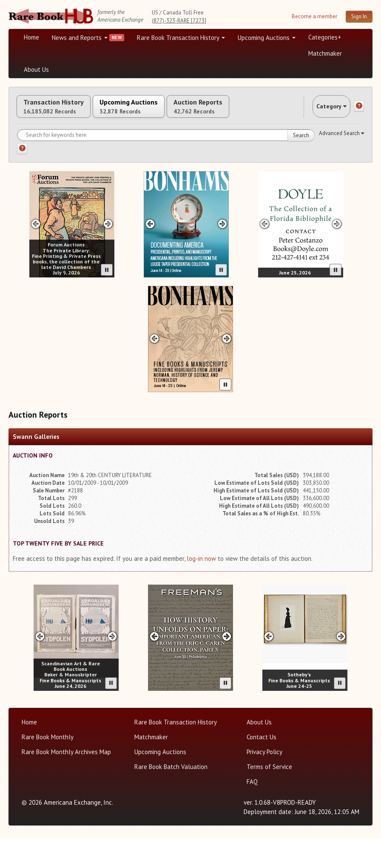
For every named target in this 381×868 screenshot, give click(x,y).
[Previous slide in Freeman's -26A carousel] (154, 666)
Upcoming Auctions (267, 38)
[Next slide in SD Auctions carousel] (112, 666)
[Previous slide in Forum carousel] (36, 253)
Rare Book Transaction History (181, 38)
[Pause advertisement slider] (107, 300)
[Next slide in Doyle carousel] (337, 253)
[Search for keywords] (166, 165)
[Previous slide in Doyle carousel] (264, 253)
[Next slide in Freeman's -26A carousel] (227, 666)
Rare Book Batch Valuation (171, 796)
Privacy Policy (264, 782)
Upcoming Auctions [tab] (157, 111)
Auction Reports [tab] (245, 111)
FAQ (252, 811)
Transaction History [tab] (63, 111)
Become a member (314, 16)
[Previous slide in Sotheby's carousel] (269, 666)
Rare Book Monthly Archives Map (66, 782)
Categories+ (325, 37)
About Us (36, 69)
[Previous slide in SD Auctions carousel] (40, 666)
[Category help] (359, 138)
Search (301, 165)
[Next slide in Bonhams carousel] (223, 253)
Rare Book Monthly (48, 767)
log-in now (201, 588)
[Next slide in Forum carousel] (108, 253)
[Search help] (22, 178)
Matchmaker (325, 53)
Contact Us (262, 767)
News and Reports (80, 38)
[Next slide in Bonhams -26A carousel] (227, 368)
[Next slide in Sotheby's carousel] (341, 666)
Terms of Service (269, 796)
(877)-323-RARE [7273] (179, 21)
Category (323, 138)
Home (31, 37)
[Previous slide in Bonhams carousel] (150, 253)
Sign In (359, 16)
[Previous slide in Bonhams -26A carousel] (154, 368)
